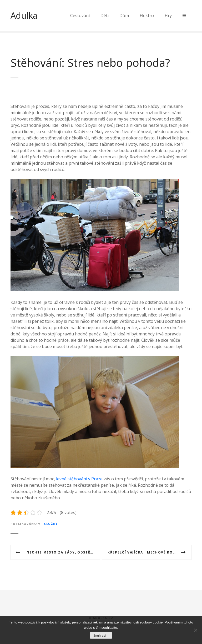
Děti (105, 16)
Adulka (24, 15)
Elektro (147, 16)
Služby (51, 524)
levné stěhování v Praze (79, 479)
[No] (195, 630)
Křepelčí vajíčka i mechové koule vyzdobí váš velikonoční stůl (150, 552)
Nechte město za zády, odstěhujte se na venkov (63, 552)
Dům (124, 16)
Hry (168, 16)
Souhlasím (101, 635)
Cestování (80, 16)
